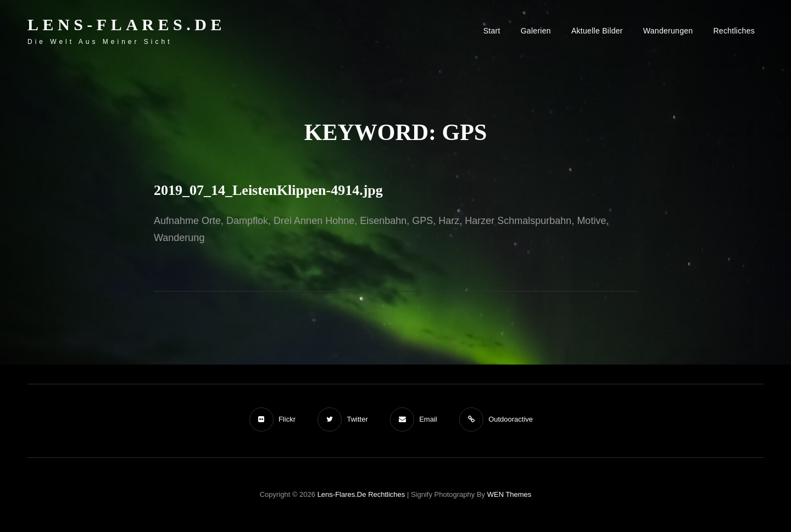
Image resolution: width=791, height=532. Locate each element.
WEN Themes (509, 494)
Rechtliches (734, 31)
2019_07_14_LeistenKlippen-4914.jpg (268, 190)
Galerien (536, 31)
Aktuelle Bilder (597, 31)
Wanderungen (668, 31)
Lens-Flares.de (127, 24)
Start (492, 31)
